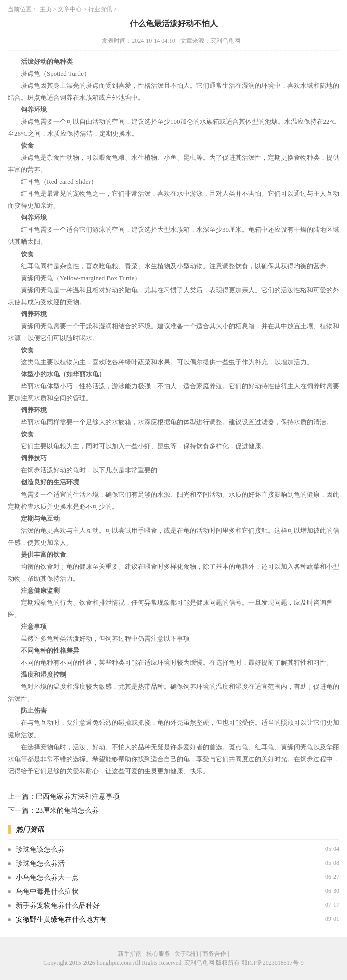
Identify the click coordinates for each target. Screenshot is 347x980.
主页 (46, 9)
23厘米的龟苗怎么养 (67, 810)
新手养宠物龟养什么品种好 (58, 906)
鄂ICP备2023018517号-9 (273, 963)
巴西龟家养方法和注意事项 (78, 796)
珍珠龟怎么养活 (40, 864)
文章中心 (70, 9)
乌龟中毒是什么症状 (47, 892)
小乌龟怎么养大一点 (47, 878)
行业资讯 (100, 9)
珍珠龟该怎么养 (40, 849)
